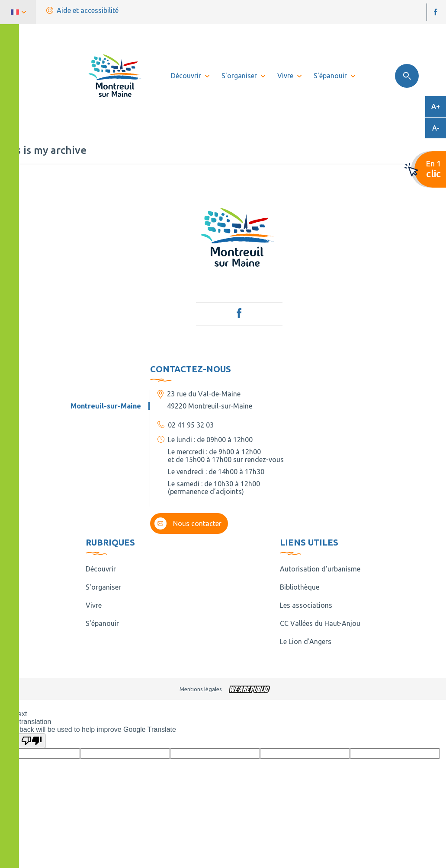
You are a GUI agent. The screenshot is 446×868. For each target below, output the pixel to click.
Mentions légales (201, 689)
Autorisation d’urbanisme (320, 569)
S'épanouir (102, 623)
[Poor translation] (32, 741)
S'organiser (103, 587)
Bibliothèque (300, 587)
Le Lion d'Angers (306, 641)
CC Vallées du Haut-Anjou (320, 623)
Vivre (94, 605)
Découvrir (101, 569)
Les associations (306, 605)
